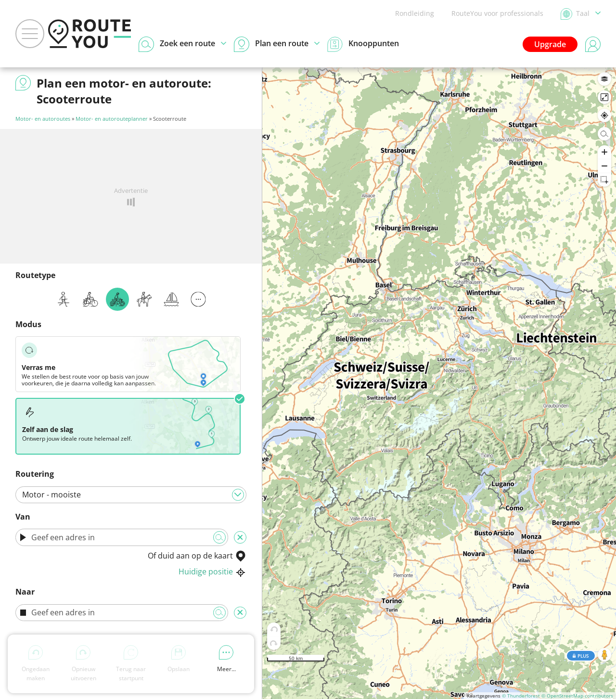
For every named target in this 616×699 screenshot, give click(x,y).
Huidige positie (212, 572)
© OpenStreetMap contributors (577, 696)
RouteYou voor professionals (497, 13)
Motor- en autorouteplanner (112, 119)
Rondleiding (415, 13)
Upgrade (550, 44)
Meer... (226, 659)
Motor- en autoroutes (43, 119)
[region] (439, 383)
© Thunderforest (521, 696)
